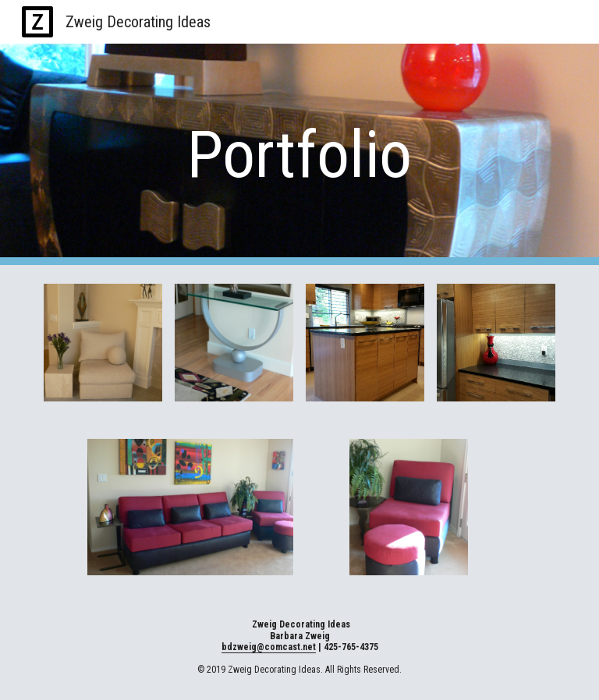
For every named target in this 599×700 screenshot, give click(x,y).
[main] (299, 155)
